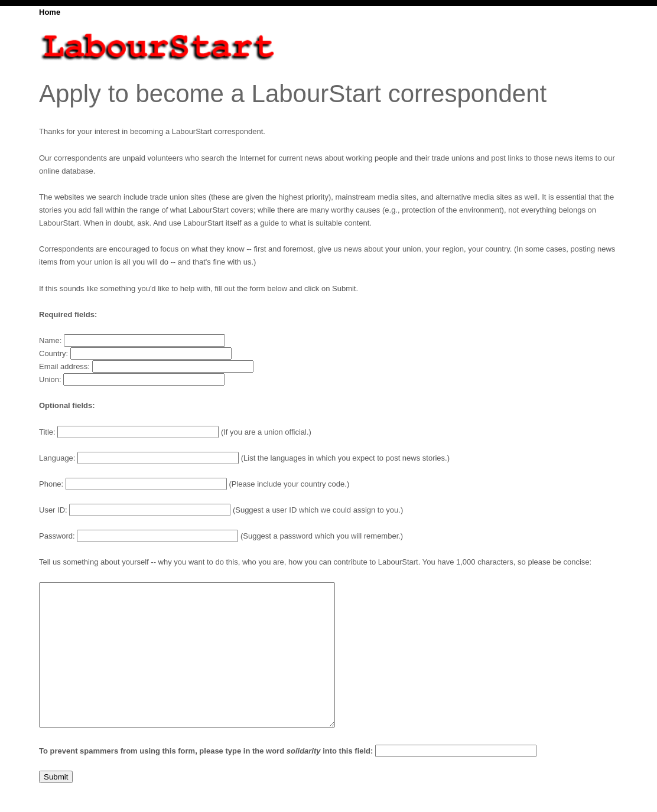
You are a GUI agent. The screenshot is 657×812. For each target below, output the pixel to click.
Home (50, 12)
